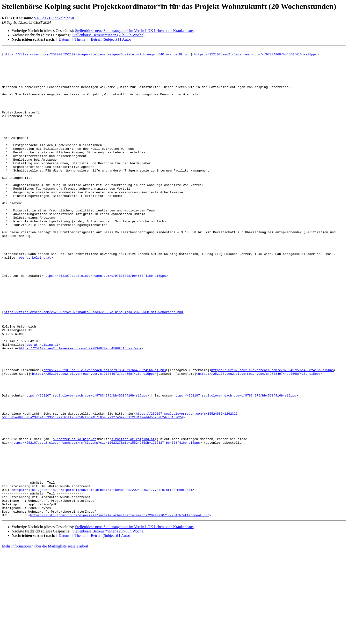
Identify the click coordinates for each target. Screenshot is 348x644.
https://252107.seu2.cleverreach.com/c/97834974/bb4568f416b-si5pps (259, 439)
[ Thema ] (80, 39)
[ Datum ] (64, 39)
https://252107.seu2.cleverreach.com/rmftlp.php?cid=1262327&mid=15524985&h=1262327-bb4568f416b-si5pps (106, 522)
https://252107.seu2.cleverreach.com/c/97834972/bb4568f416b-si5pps (272, 434)
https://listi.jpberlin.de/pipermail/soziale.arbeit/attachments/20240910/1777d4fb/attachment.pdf (120, 609)
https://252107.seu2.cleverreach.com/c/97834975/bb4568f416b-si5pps (86, 465)
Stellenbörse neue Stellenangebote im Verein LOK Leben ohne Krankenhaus (134, 31)
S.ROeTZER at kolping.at (54, 18)
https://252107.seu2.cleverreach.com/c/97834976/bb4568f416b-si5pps (235, 465)
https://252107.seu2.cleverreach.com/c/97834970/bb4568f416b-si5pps (80, 408)
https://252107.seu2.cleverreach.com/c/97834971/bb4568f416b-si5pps (105, 434)
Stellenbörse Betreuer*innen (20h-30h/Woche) (108, 35)
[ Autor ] (127, 39)
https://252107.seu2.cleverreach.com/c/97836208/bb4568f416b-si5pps (105, 321)
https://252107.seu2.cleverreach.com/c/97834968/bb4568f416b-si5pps (256, 56)
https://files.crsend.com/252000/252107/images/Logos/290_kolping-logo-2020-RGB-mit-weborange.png (93, 365)
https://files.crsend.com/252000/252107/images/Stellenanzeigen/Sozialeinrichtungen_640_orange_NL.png (97, 56)
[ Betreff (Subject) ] (104, 39)
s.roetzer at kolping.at (75, 517)
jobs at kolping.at (34, 300)
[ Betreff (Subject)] (103, 629)
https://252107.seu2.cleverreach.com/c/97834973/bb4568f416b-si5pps (93, 439)
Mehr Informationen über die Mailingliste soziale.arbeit (45, 640)
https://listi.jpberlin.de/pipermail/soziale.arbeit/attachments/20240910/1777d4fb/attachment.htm (103, 578)
